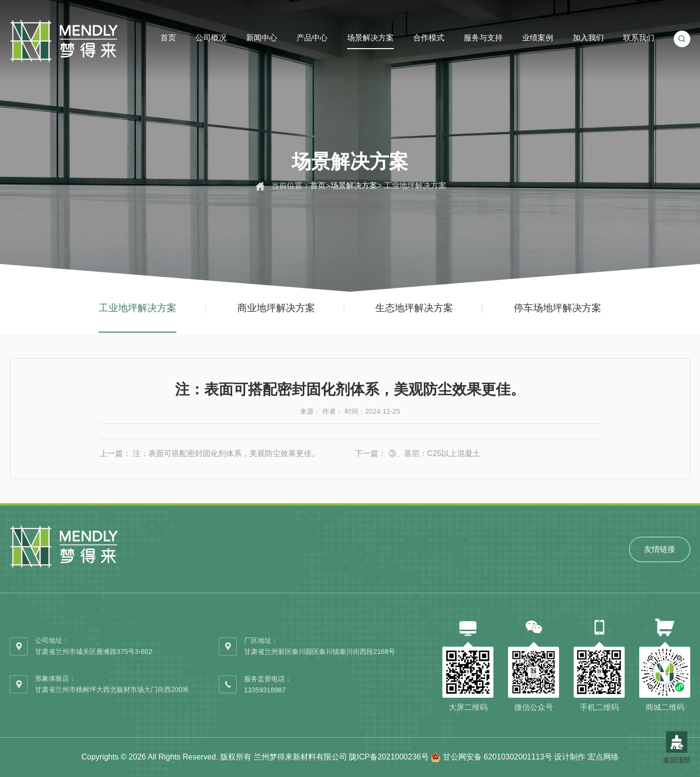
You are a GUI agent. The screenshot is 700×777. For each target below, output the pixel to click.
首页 (318, 185)
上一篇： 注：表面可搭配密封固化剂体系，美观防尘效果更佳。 (210, 453)
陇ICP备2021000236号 (389, 757)
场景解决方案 (354, 185)
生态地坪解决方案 (414, 308)
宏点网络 (603, 757)
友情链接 (660, 549)
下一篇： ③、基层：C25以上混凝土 (418, 453)
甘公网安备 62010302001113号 (498, 757)
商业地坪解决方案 (276, 308)
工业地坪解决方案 (138, 308)
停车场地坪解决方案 (558, 308)
